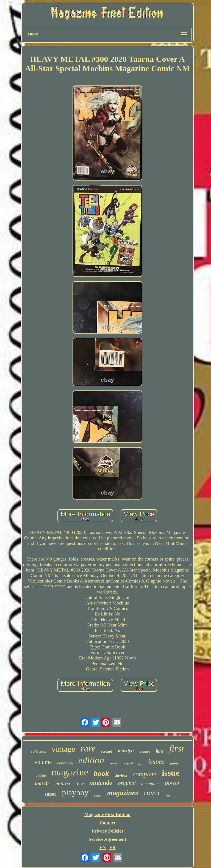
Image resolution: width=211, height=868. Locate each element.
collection (39, 751)
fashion (175, 763)
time (80, 784)
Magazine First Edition (107, 815)
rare (88, 748)
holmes (145, 751)
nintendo (101, 783)
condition (65, 763)
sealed (114, 763)
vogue (41, 775)
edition (91, 760)
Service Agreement (107, 839)
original (127, 783)
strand (107, 751)
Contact (107, 823)
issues (157, 762)
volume (43, 762)
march (42, 783)
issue (171, 773)
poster (98, 795)
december (150, 784)
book (101, 773)
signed (128, 763)
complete (145, 774)
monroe (62, 783)
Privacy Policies (108, 831)
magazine (70, 772)
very (168, 796)
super (50, 794)
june (160, 751)
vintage (63, 749)
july (141, 764)
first (177, 748)
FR (113, 848)
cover (152, 793)
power (172, 783)
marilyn (126, 751)
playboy (75, 792)
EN (102, 848)
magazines (123, 793)
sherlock (121, 776)
